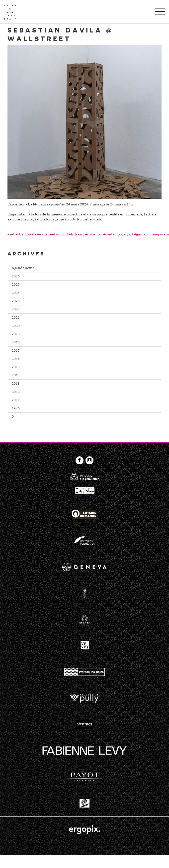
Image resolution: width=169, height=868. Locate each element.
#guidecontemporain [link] (152, 235)
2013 (16, 384)
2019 (16, 334)
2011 (16, 400)
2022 (16, 310)
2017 (16, 351)
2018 (16, 343)
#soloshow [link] (94, 235)
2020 (16, 326)
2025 (16, 285)
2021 (16, 318)
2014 (16, 376)
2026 (16, 277)
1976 (16, 409)
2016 (16, 359)
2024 (16, 293)
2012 (16, 392)
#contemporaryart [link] (118, 235)
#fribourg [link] (77, 235)
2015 (16, 367)
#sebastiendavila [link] (22, 235)
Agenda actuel (24, 268)
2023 (16, 301)
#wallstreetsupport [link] (52, 235)
